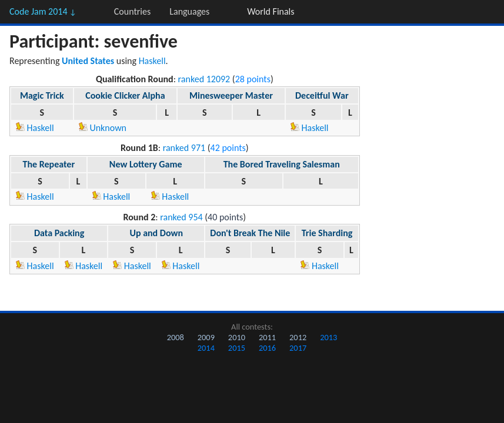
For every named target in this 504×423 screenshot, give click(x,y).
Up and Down (156, 233)
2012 (298, 337)
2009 (206, 337)
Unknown (103, 128)
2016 (267, 348)
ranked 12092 (204, 79)
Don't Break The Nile (250, 233)
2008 (176, 337)
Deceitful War (322, 95)
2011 (267, 337)
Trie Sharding (327, 233)
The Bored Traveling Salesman (282, 164)
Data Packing (59, 233)
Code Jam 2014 (43, 11)
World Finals (271, 11)
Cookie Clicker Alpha (125, 95)
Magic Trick (42, 95)
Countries (132, 11)
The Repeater (49, 164)
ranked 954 (181, 217)
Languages (189, 11)
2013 (328, 337)
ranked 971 (184, 148)
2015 (237, 348)
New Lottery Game (146, 164)
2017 (298, 348)
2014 (206, 348)
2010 (237, 337)
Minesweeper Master (231, 95)
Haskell (152, 61)
